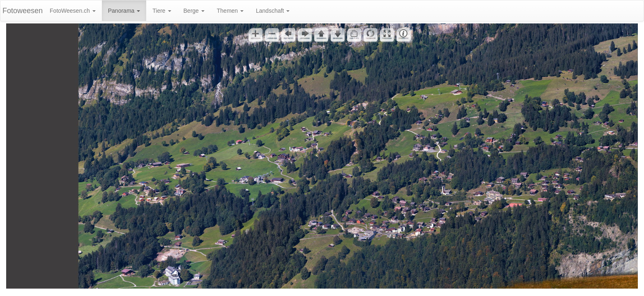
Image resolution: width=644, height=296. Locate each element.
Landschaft (273, 11)
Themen (230, 11)
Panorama (124, 11)
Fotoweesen (23, 11)
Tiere (162, 11)
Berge (194, 11)
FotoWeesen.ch (73, 11)
